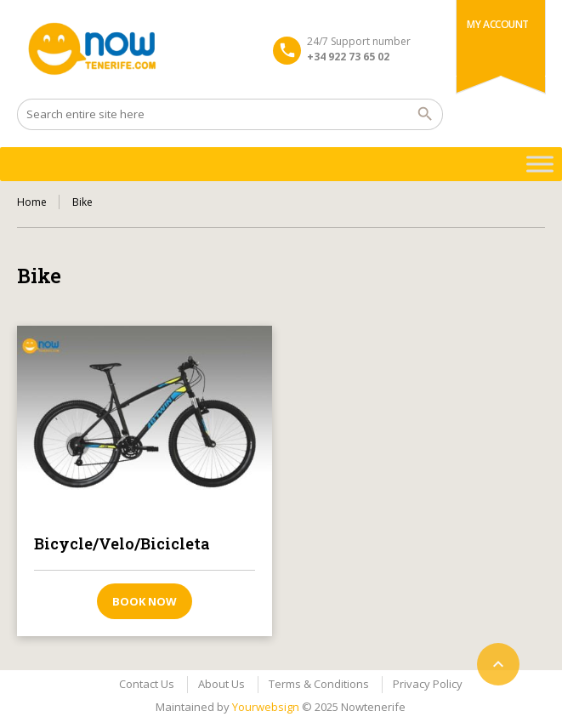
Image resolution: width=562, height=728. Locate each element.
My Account (498, 24)
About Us (221, 684)
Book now (145, 601)
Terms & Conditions (319, 684)
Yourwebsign (266, 707)
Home (32, 202)
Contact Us (147, 684)
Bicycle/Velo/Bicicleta (122, 543)
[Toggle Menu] (540, 164)
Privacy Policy (428, 684)
